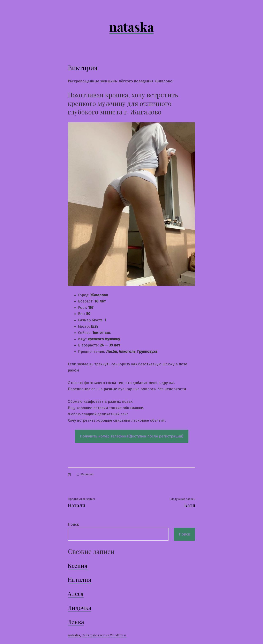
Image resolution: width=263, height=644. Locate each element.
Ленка (76, 622)
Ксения (78, 565)
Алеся (76, 594)
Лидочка (80, 608)
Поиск (73, 524)
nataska (131, 27)
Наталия (80, 579)
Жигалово (87, 474)
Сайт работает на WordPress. (104, 635)
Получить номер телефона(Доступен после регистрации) (132, 436)
